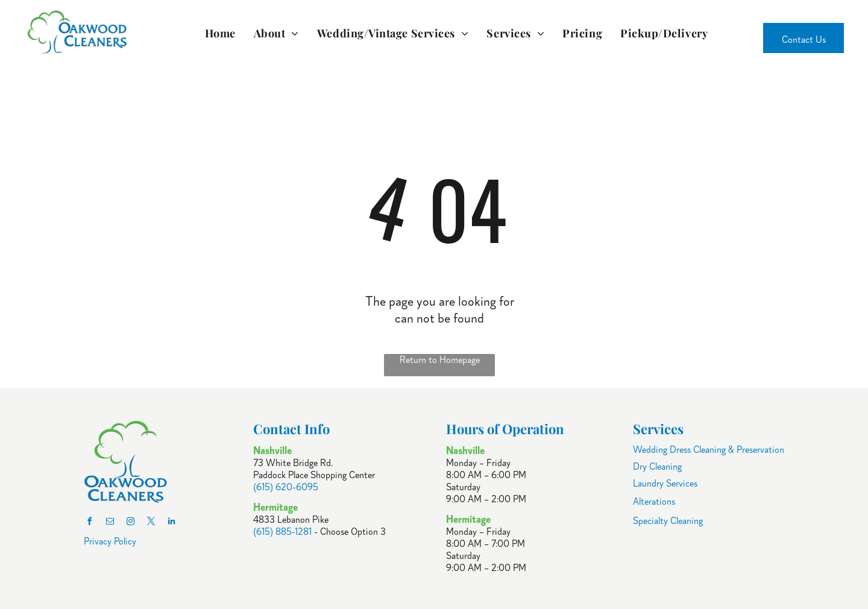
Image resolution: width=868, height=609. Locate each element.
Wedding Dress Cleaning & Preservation (709, 450)
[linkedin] (172, 523)
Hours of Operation (505, 429)
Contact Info (291, 429)
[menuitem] (220, 33)
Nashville (465, 450)
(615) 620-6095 (286, 487)
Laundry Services (665, 484)
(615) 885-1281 (282, 532)
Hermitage (468, 519)
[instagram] (131, 523)
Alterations (654, 502)
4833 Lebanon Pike (291, 520)
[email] (110, 523)
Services (658, 429)
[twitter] (151, 523)
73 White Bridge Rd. (293, 463)
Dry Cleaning (657, 467)
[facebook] (90, 523)
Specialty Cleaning (668, 521)
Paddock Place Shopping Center (314, 475)
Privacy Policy (110, 541)
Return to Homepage (440, 360)
